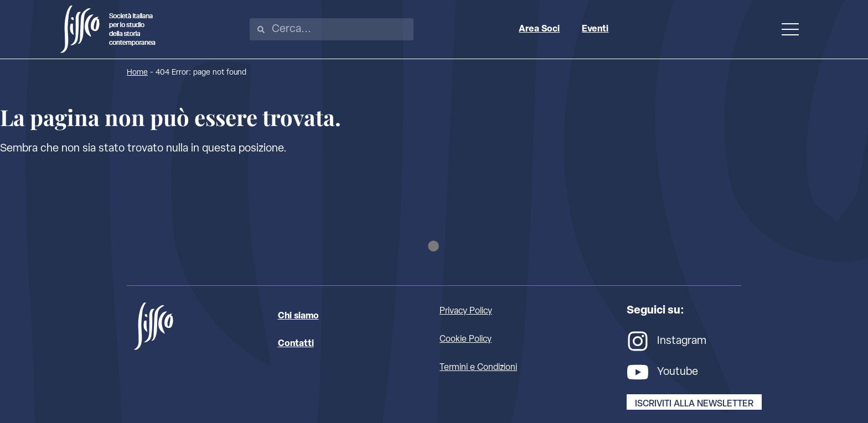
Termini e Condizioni (478, 368)
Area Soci (539, 29)
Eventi (595, 29)
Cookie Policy (466, 340)
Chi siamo (298, 316)
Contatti (296, 344)
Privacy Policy (466, 311)
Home (137, 73)
